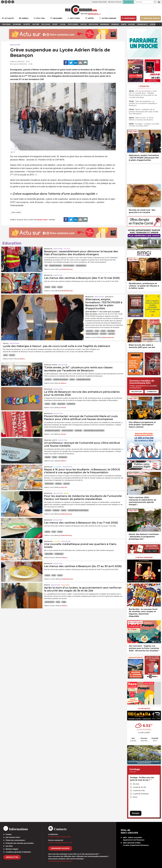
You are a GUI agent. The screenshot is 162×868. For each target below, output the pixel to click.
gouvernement (50, 602)
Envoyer (136, 813)
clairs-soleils (49, 554)
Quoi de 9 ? (109, 297)
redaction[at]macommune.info (60, 837)
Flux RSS (9, 846)
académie (48, 379)
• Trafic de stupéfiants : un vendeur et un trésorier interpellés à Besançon (143, 103)
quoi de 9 (111, 334)
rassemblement (81, 266)
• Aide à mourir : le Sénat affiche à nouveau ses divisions (141, 119)
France (47, 585)
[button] (155, 2)
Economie (58, 467)
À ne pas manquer (144, 557)
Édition (84, 14)
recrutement (71, 404)
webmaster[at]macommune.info (60, 861)
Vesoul (6, 343)
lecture (72, 379)
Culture (57, 541)
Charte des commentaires (15, 840)
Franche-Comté (51, 365)
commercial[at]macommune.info (60, 843)
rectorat (12, 355)
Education (15, 45)
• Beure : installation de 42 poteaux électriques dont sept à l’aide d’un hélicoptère (143, 112)
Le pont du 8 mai (139, 790)
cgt (46, 266)
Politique (65, 585)
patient (64, 510)
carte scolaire (16, 212)
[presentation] (108, 148)
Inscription (136, 392)
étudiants (58, 484)
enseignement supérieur (52, 431)
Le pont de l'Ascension (141, 794)
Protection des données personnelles (20, 843)
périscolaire (61, 404)
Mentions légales (12, 849)
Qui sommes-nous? (13, 837)
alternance (90, 331)
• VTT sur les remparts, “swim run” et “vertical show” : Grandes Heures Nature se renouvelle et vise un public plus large (143, 94)
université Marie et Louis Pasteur (94, 431)
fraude (55, 457)
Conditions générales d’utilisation (18, 852)
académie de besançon (61, 379)
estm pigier (111, 331)
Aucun (135, 797)
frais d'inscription (69, 266)
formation (103, 334)
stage (64, 602)
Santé (66, 493)
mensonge (78, 431)
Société (67, 249)
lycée (6, 355)
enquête (48, 457)
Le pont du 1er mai (139, 787)
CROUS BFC (49, 484)
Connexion (152, 392)
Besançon (48, 249)
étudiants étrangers (55, 266)
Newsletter (12, 857)
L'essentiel (144, 86)
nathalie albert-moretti (83, 379)
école (54, 287)
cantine (47, 287)
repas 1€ (66, 484)
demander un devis (60, 848)
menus (60, 287)
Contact (9, 834)
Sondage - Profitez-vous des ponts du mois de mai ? (142, 779)
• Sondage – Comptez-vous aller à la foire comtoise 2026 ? (144, 125)
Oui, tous (136, 784)
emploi (103, 331)
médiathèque (59, 554)
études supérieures (92, 334)
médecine (56, 510)
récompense (63, 457)
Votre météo (144, 709)
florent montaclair (67, 431)
